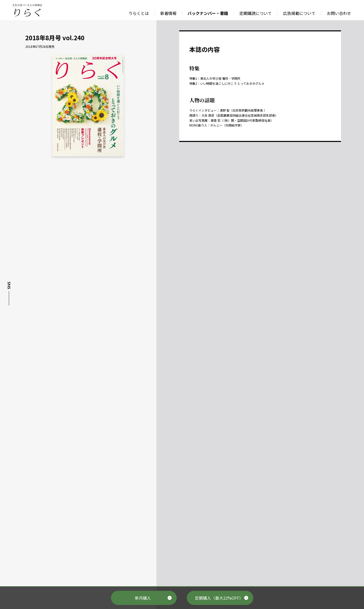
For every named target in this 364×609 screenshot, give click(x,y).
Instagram (9, 322)
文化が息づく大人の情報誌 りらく (27, 10)
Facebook (9, 312)
